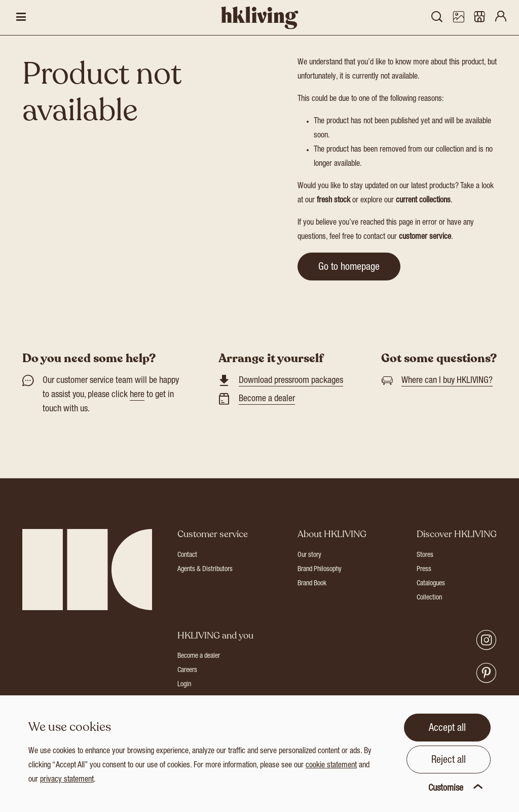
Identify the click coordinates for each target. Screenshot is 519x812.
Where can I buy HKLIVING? (447, 381)
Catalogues (431, 584)
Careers (187, 670)
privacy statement (67, 780)
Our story (309, 555)
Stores (425, 555)
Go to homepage (349, 268)
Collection (429, 598)
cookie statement (331, 766)
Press (424, 570)
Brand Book (312, 584)
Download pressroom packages (291, 381)
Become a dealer (267, 399)
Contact (187, 555)
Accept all (447, 729)
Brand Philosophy (320, 570)
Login (184, 685)
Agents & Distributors (205, 570)
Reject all (449, 761)
